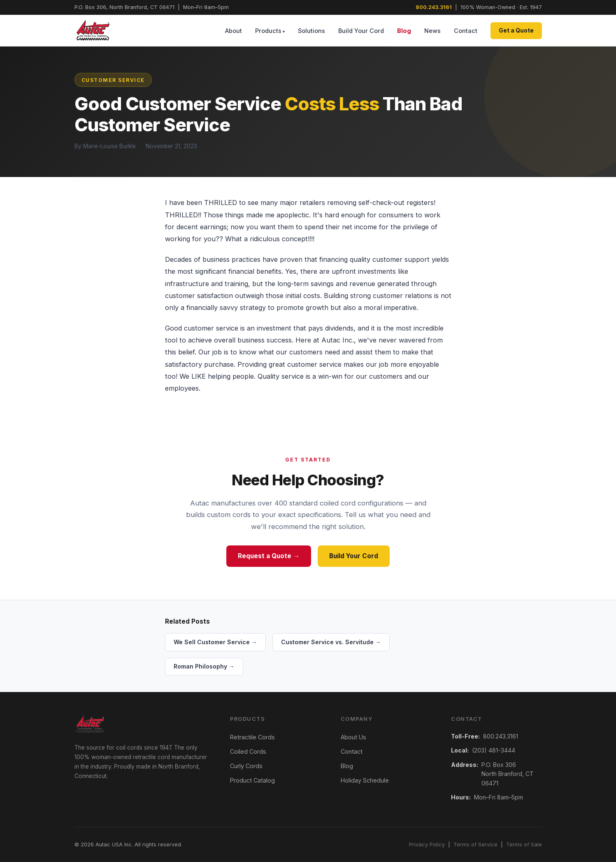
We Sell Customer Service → (215, 642)
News (432, 31)
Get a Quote (516, 30)
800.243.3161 (434, 7)
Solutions (311, 31)
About (234, 31)
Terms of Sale (524, 845)
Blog (404, 31)
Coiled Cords (248, 751)
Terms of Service (475, 845)
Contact (466, 31)
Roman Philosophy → (204, 666)
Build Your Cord (361, 31)
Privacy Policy (427, 845)
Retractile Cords (252, 737)
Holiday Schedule (365, 780)
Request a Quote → (268, 556)
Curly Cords (246, 766)
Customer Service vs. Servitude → (331, 642)
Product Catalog (252, 780)
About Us (353, 737)
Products (268, 31)
